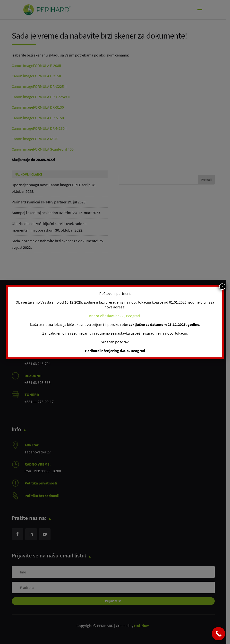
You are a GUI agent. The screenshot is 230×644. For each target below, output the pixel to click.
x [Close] (222, 287)
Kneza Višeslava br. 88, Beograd (115, 316)
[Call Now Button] (218, 634)
